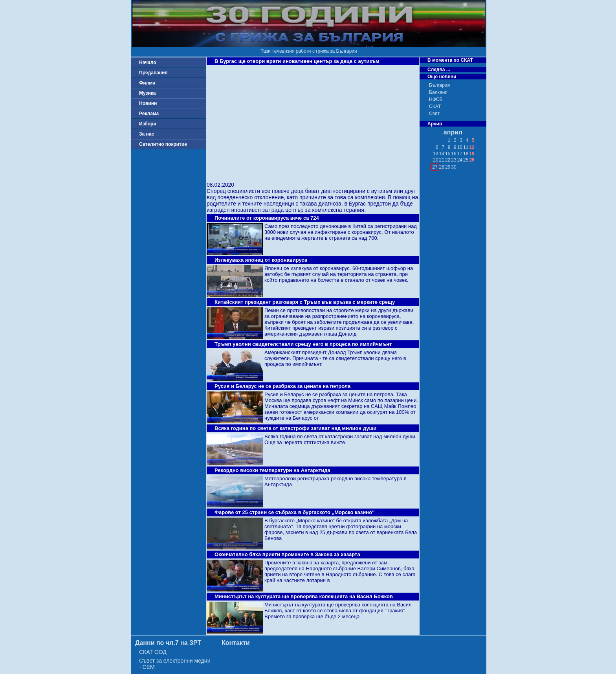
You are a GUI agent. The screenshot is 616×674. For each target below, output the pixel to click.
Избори (148, 124)
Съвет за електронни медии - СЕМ (175, 664)
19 (472, 154)
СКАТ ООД (153, 652)
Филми (147, 83)
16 (454, 154)
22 (448, 160)
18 (466, 154)
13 (435, 154)
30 (454, 167)
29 (448, 167)
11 (466, 147)
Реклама (149, 114)
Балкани (438, 92)
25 (466, 160)
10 (460, 147)
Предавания (153, 73)
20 (435, 160)
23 (454, 160)
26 (472, 160)
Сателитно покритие (163, 144)
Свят (434, 114)
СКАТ (435, 107)
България (439, 85)
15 (448, 154)
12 (472, 147)
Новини (148, 103)
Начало (148, 62)
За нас (147, 134)
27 (435, 167)
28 (442, 167)
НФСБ (436, 99)
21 (442, 160)
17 (460, 154)
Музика (148, 93)
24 (460, 160)
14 (442, 154)
